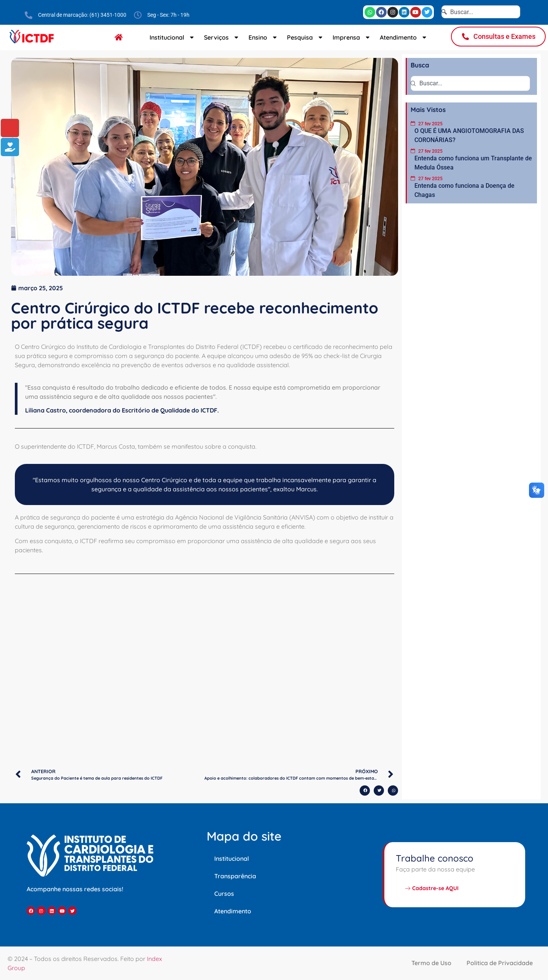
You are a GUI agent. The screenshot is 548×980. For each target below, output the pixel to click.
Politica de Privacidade (500, 963)
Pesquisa (306, 37)
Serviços (222, 37)
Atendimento (404, 37)
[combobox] (481, 12)
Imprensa (352, 37)
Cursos (224, 894)
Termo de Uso (431, 963)
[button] (365, 791)
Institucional (173, 37)
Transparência (235, 876)
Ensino (264, 37)
